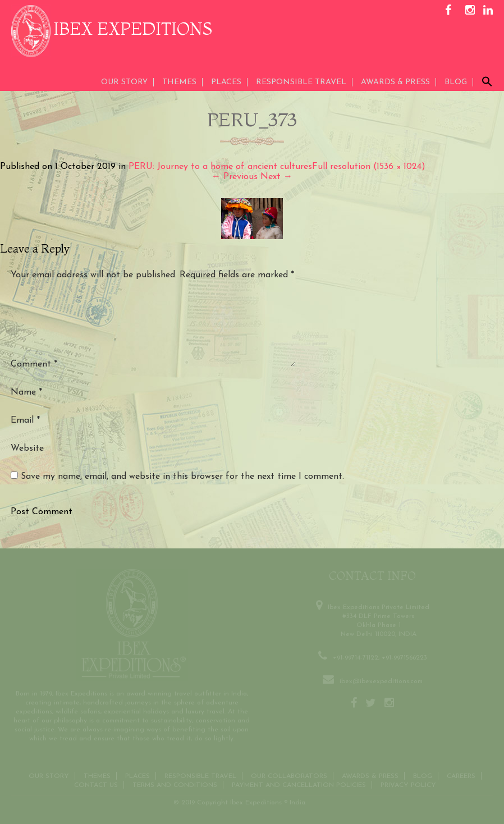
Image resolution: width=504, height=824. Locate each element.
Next (276, 177)
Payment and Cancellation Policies (299, 784)
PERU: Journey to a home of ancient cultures (220, 167)
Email (25, 420)
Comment (34, 364)
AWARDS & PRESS (395, 82)
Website (27, 448)
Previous (235, 177)
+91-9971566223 (404, 657)
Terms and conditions (175, 784)
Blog (456, 82)
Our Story (124, 82)
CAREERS (461, 775)
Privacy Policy (408, 784)
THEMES (179, 82)
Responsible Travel (301, 82)
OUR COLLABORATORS (289, 775)
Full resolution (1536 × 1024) (369, 167)
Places (226, 82)
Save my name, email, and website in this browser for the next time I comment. (182, 477)
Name (26, 392)
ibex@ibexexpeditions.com (381, 680)
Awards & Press (370, 775)
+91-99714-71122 (356, 657)
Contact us (96, 784)
